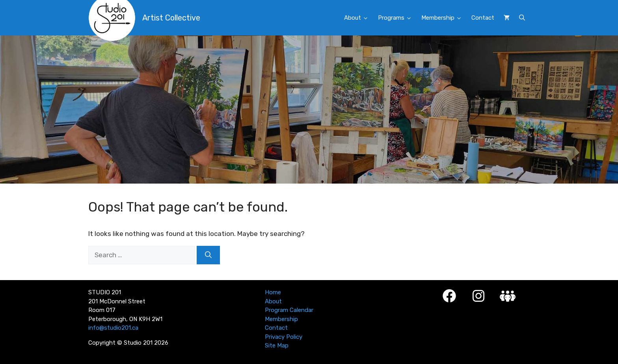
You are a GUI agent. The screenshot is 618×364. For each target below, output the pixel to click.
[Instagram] (478, 296)
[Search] (208, 255)
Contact (483, 18)
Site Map (277, 345)
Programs (397, 18)
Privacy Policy (284, 337)
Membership (444, 18)
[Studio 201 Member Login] (508, 296)
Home (273, 292)
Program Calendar (289, 310)
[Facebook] (449, 296)
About (359, 18)
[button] (522, 18)
